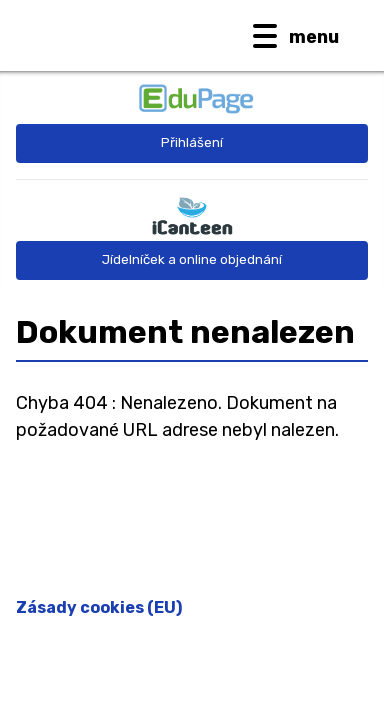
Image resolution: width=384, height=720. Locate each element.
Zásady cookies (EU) (99, 607)
